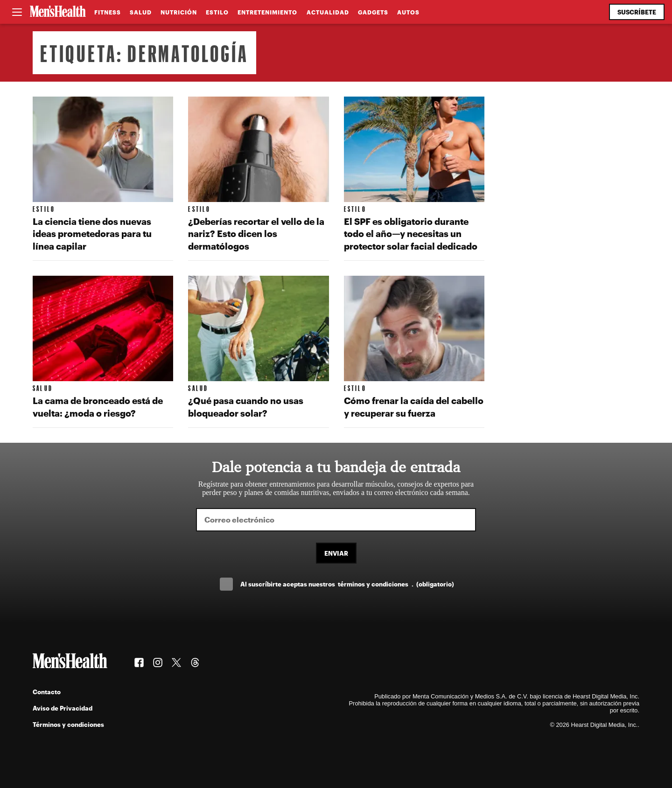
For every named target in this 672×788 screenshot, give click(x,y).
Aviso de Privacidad (63, 708)
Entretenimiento (267, 12)
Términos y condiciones (68, 724)
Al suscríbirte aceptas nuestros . (347, 584)
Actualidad (328, 12)
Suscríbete (637, 12)
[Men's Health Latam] (58, 12)
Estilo (217, 12)
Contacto (47, 692)
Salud (141, 12)
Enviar (336, 553)
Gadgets (373, 12)
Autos (408, 12)
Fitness (108, 12)
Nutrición (179, 12)
